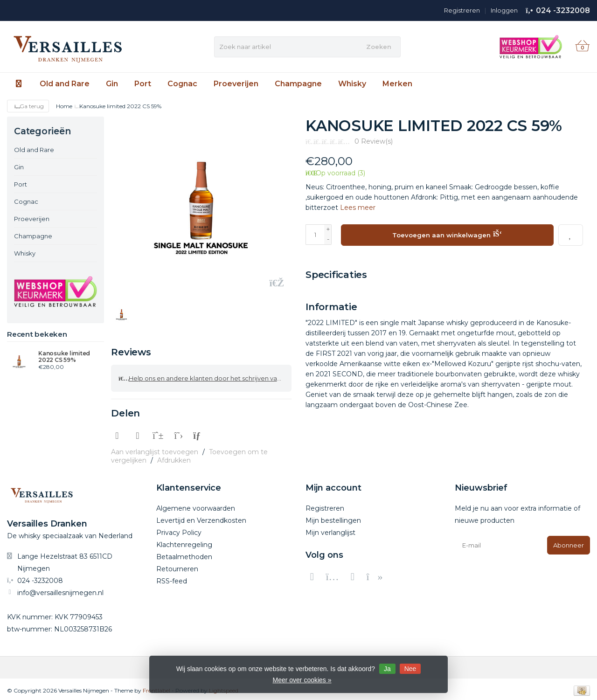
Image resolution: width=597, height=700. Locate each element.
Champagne (298, 84)
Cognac (182, 84)
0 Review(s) (374, 141)
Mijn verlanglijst (330, 530)
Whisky (352, 84)
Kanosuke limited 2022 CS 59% (64, 357)
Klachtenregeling (184, 542)
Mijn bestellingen (333, 518)
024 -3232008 (563, 10)
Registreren (462, 10)
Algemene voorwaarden (196, 506)
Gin (112, 84)
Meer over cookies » (302, 680)
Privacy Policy (179, 530)
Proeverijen (236, 84)
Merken (397, 84)
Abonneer (569, 542)
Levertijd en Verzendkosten (201, 518)
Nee (410, 669)
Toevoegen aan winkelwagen (447, 234)
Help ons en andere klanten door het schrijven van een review (205, 377)
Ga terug (28, 106)
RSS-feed (172, 578)
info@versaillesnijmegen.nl (60, 590)
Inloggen (504, 10)
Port (143, 84)
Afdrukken (174, 457)
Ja (387, 669)
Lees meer (358, 208)
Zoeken (379, 47)
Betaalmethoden (184, 554)
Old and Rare (65, 84)
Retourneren (177, 566)
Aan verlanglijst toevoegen (155, 449)
